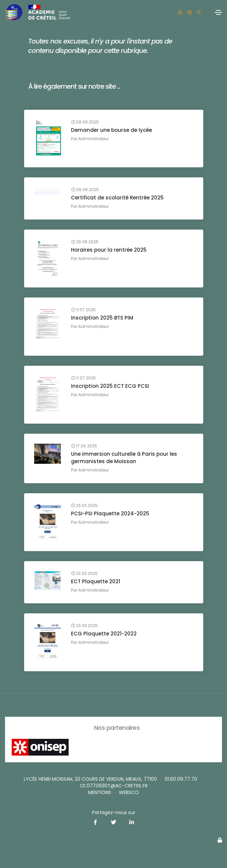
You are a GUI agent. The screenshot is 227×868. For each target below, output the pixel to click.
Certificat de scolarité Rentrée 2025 (117, 198)
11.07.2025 (83, 310)
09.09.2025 (85, 122)
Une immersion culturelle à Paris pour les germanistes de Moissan (124, 458)
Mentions (100, 792)
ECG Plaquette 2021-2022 (104, 634)
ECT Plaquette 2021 (96, 581)
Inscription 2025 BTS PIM (102, 318)
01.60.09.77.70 (181, 779)
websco (129, 792)
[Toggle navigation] (218, 12)
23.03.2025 (84, 506)
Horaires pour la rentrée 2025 (109, 250)
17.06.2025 (84, 446)
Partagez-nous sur (114, 812)
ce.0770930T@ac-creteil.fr (114, 786)
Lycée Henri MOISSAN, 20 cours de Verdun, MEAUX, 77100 (90, 779)
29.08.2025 (85, 242)
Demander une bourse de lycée (111, 130)
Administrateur (94, 139)
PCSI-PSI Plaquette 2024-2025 (110, 513)
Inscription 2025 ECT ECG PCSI (110, 386)
